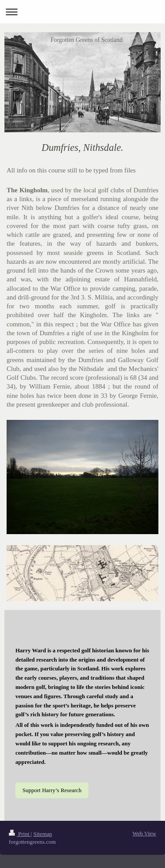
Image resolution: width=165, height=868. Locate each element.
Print (20, 834)
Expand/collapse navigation (82, 12)
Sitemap (43, 834)
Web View (144, 833)
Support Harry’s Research (52, 790)
